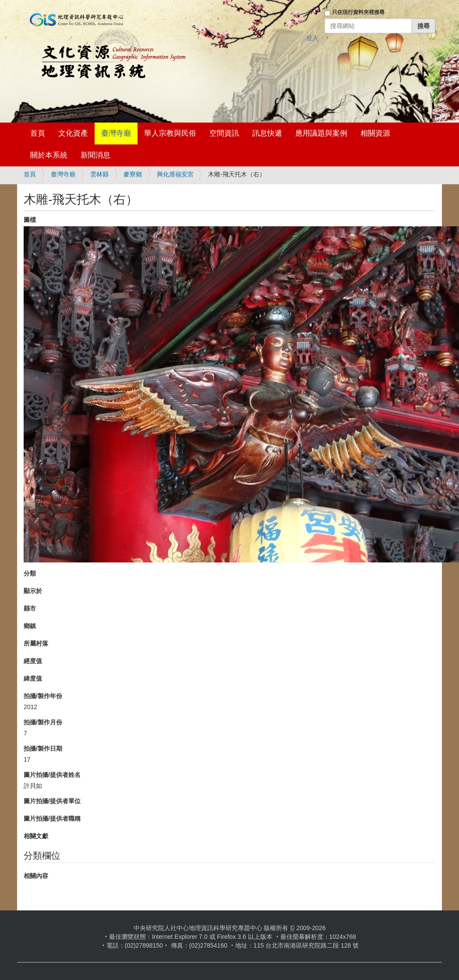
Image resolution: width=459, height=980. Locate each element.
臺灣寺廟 (116, 133)
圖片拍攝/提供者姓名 (52, 775)
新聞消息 (95, 155)
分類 (30, 573)
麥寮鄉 (133, 174)
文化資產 (73, 133)
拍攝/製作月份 (43, 722)
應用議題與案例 (321, 133)
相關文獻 (36, 836)
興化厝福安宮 (175, 174)
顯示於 (33, 591)
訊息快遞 (267, 133)
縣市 (30, 608)
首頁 (38, 133)
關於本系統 (49, 155)
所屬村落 (36, 643)
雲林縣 (99, 174)
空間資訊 (224, 133)
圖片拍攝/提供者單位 (52, 801)
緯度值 (33, 678)
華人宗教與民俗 (170, 133)
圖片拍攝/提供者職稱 (52, 818)
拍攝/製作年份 (43, 696)
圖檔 (30, 220)
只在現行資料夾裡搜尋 (358, 12)
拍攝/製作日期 (43, 748)
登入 (312, 38)
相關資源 (375, 133)
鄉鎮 (30, 626)
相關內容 (36, 876)
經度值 (33, 661)
